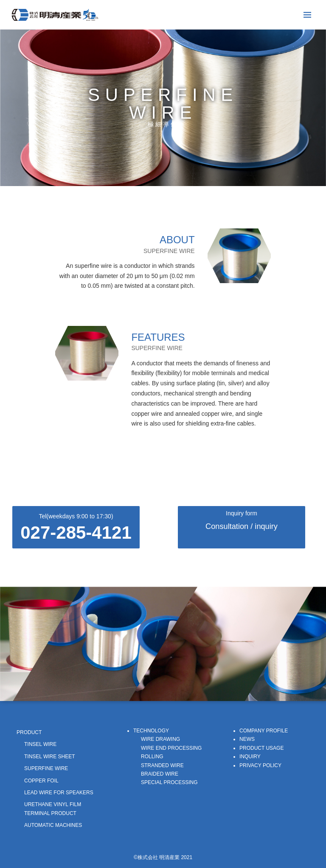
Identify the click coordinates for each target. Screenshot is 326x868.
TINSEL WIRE (40, 744)
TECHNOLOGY (151, 731)
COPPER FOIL (41, 781)
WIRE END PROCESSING (171, 748)
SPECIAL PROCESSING (169, 782)
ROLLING (152, 757)
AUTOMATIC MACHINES (53, 825)
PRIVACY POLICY (260, 765)
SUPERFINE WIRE (46, 768)
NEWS (247, 739)
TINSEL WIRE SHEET (50, 757)
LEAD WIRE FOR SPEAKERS (59, 793)
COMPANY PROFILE (264, 731)
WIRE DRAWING (160, 739)
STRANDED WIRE (162, 765)
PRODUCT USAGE (261, 748)
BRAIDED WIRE (160, 774)
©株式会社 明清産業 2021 (163, 857)
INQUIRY (250, 757)
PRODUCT (29, 732)
